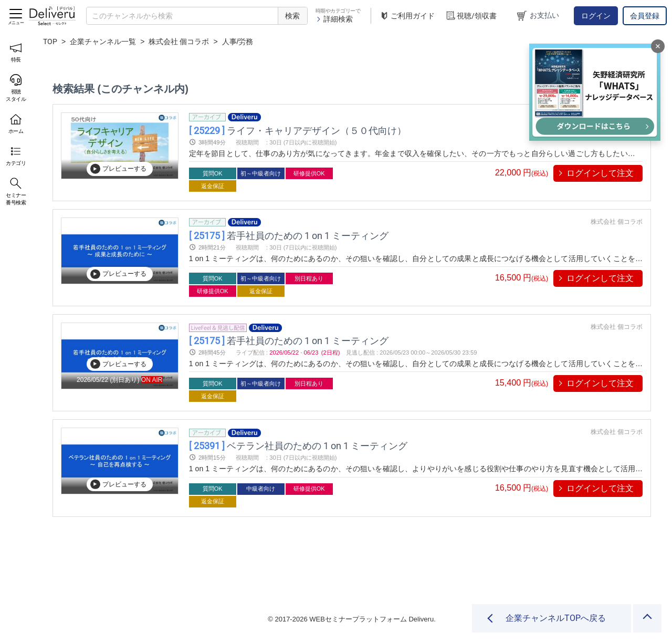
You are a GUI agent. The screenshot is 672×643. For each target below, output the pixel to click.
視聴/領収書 (471, 16)
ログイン (596, 16)
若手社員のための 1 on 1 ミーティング (289, 235)
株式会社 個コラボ (179, 42)
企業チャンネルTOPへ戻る (556, 618)
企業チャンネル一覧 (103, 42)
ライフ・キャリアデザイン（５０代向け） (298, 130)
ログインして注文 (600, 173)
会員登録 (645, 16)
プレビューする (118, 169)
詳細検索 (334, 19)
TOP (50, 42)
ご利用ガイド (407, 16)
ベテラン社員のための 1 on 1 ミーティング (298, 446)
